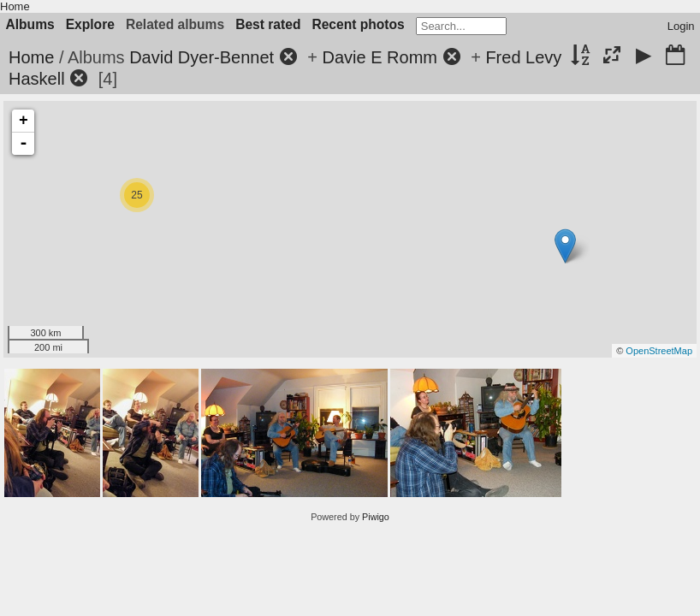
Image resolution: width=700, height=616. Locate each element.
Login (681, 26)
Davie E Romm (380, 57)
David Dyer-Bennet (202, 57)
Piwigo (376, 517)
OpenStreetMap (659, 351)
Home (15, 6)
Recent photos (358, 24)
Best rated (268, 24)
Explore (90, 24)
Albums (30, 24)
